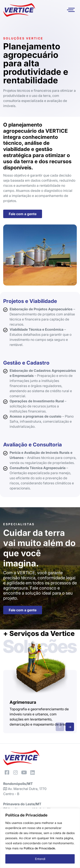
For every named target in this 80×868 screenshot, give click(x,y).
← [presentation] (60, 727)
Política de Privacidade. (40, 848)
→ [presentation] (70, 727)
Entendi (40, 859)
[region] (40, 838)
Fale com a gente (23, 214)
